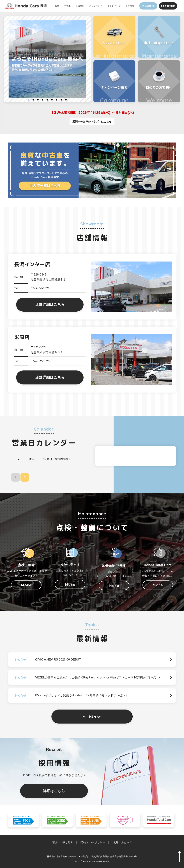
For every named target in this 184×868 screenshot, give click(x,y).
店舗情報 (80, 6)
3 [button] (38, 100)
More (95, 717)
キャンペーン (114, 6)
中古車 (67, 6)
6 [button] (52, 100)
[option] (47, 59)
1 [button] (29, 100)
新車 (57, 6)
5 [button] (47, 100)
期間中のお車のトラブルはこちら (92, 122)
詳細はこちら (54, 791)
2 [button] (33, 100)
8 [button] (61, 100)
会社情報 (130, 6)
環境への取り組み (63, 842)
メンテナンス (96, 6)
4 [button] (43, 100)
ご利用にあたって (121, 842)
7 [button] (57, 100)
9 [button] (66, 100)
